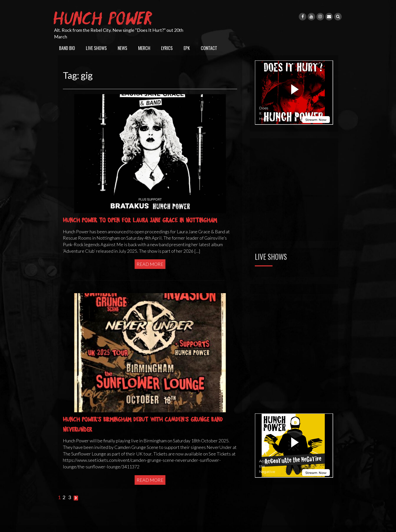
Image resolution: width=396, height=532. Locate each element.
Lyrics (167, 48)
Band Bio (67, 48)
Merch (144, 48)
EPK (187, 48)
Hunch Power (104, 17)
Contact (209, 48)
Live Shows (96, 48)
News (122, 48)
